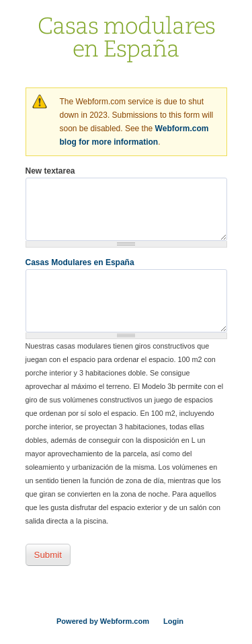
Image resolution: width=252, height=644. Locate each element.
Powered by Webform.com (103, 621)
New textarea (50, 171)
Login (173, 621)
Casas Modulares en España (80, 262)
